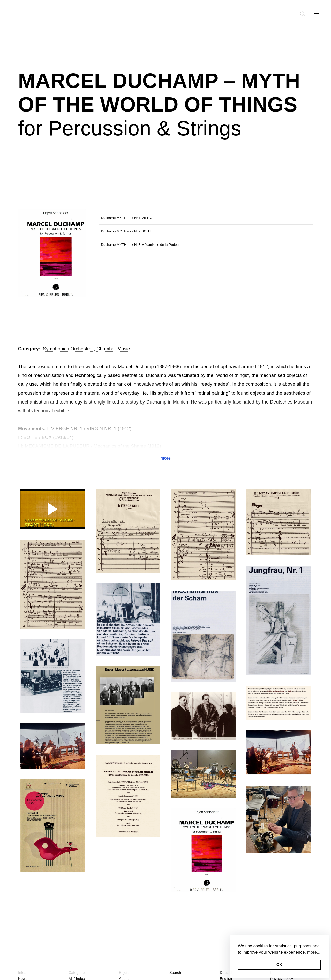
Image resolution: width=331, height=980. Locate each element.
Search (175, 973)
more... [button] (314, 952)
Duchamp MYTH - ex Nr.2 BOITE (127, 231)
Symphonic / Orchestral (68, 349)
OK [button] (279, 965)
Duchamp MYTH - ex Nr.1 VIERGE (128, 218)
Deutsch (227, 973)
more (165, 458)
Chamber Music (113, 349)
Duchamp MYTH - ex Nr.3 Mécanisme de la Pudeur (141, 245)
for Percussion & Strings (130, 128)
